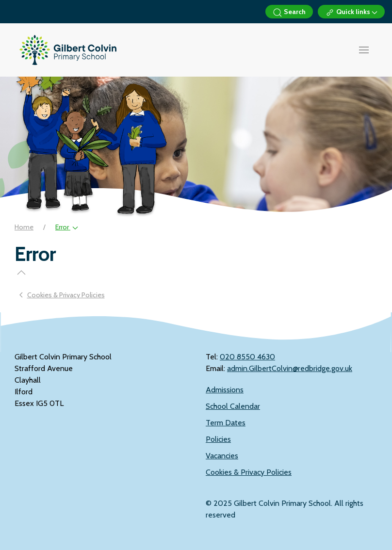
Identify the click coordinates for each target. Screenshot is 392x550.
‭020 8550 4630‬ (247, 357)
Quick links (351, 12)
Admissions (225, 390)
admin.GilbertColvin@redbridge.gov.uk (290, 368)
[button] (364, 50)
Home (24, 227)
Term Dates (226, 423)
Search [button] (289, 12)
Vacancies (222, 456)
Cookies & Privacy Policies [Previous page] (62, 295)
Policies (218, 439)
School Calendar (233, 406)
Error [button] (67, 227)
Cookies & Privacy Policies (249, 472)
